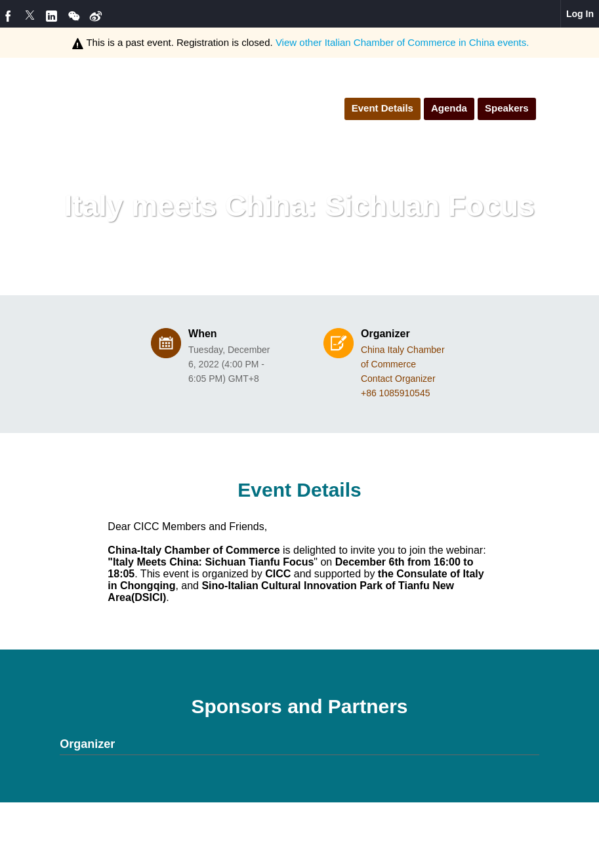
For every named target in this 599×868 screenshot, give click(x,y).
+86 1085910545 (396, 393)
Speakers (507, 108)
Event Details (382, 108)
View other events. (403, 42)
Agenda (449, 108)
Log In (580, 14)
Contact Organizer (398, 379)
